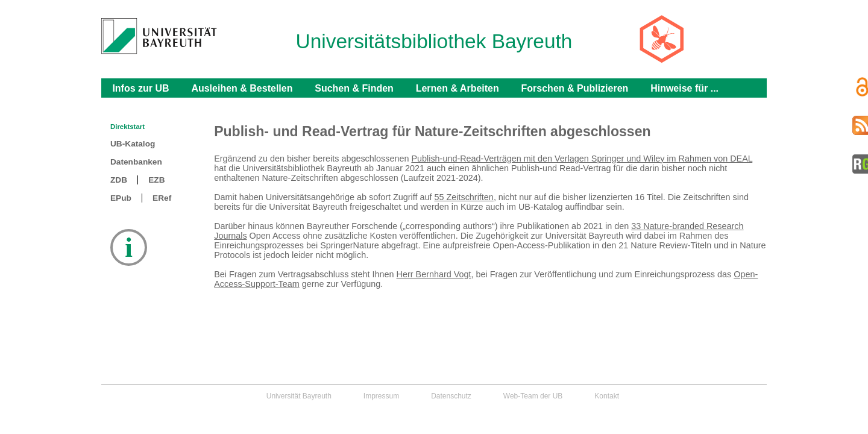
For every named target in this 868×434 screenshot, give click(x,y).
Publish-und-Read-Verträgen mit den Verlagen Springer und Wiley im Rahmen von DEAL (582, 159)
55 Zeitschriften (464, 197)
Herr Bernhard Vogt (434, 274)
